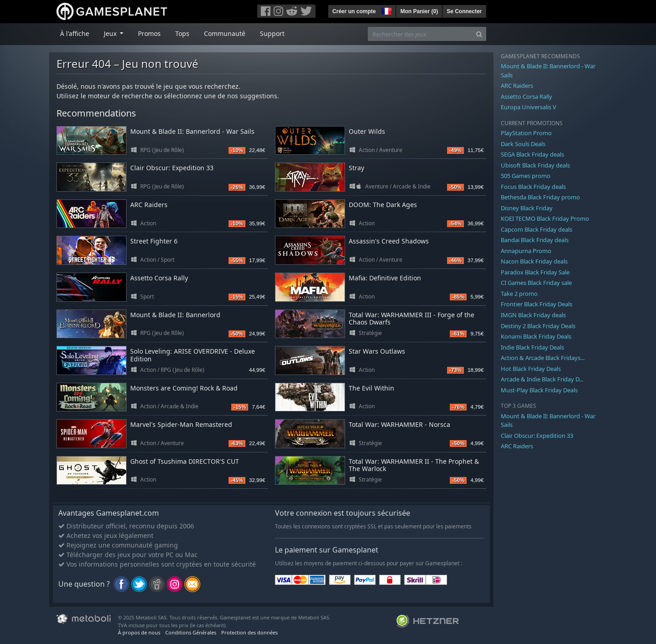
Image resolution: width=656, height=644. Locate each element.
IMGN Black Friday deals (533, 315)
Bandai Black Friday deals (535, 240)
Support (272, 33)
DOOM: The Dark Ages (383, 205)
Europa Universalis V (529, 107)
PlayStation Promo (526, 133)
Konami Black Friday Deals (536, 336)
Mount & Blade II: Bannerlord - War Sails (192, 131)
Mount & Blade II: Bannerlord (175, 315)
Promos (149, 33)
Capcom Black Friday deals (536, 229)
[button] (386, 10)
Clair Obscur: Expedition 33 (172, 168)
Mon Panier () (419, 11)
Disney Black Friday (527, 208)
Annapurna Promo (526, 251)
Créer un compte (354, 11)
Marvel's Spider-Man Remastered (181, 424)
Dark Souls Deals (523, 144)
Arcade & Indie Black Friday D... (542, 379)
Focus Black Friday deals (533, 187)
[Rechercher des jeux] (420, 34)
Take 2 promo (519, 294)
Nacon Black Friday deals (534, 261)
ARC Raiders (149, 205)
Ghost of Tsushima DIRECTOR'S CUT (185, 461)
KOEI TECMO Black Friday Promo (545, 218)
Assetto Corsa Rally (159, 278)
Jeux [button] (111, 33)
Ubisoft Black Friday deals (535, 165)
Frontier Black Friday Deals (536, 304)
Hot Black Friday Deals (531, 369)
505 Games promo (526, 176)
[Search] (479, 34)
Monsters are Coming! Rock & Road (184, 388)
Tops (182, 33)
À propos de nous (139, 632)
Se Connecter (464, 11)
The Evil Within (371, 388)
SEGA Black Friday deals (532, 154)
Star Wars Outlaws (377, 351)
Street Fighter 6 (154, 241)
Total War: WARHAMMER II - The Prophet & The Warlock (414, 465)
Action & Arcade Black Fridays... (543, 358)
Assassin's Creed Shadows (389, 241)
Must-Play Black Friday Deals (539, 390)
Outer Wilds (367, 131)
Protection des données (249, 632)
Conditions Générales (191, 632)
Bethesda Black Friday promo (540, 197)
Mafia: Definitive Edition (385, 278)
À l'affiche (75, 33)
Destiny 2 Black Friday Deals (538, 326)
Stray (356, 168)
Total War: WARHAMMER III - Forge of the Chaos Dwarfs (412, 319)
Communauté (225, 33)
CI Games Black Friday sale (536, 283)
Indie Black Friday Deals (532, 347)
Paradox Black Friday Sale (535, 272)
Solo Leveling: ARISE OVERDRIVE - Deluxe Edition (193, 355)
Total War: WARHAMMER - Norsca (399, 424)
